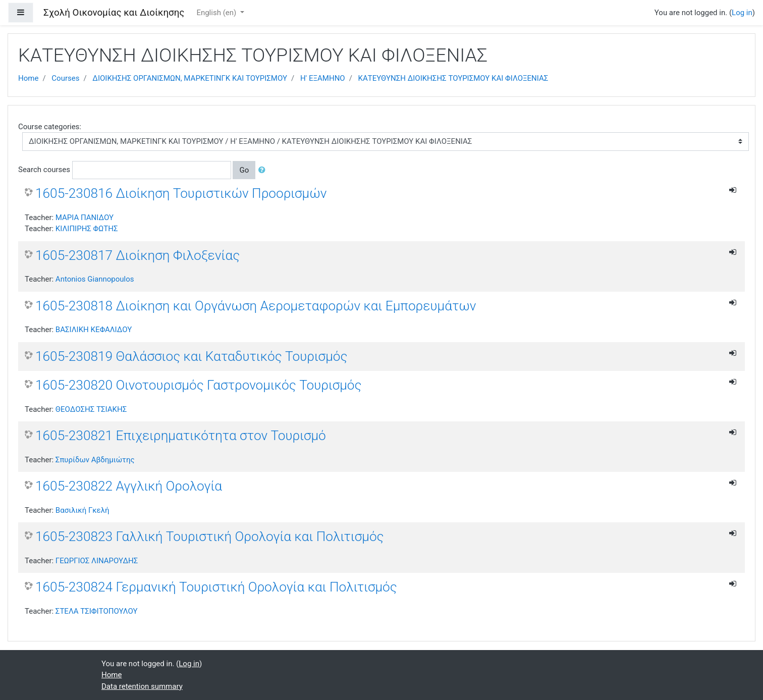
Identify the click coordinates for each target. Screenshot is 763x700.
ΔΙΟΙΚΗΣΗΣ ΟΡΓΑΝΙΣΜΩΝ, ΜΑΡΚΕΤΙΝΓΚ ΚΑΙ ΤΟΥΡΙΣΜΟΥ (190, 78)
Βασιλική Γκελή (83, 510)
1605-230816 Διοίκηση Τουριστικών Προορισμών (181, 193)
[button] (264, 170)
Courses (65, 78)
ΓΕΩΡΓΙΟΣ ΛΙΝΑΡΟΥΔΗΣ (97, 561)
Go (244, 170)
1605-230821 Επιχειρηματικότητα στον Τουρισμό (181, 436)
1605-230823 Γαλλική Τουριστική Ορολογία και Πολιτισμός (210, 536)
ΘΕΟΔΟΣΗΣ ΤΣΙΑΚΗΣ (91, 409)
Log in (742, 13)
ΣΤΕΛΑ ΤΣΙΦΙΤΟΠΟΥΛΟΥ (97, 611)
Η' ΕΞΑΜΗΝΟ (323, 78)
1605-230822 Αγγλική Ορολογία (129, 486)
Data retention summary (142, 686)
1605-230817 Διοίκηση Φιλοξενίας (138, 255)
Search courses (44, 170)
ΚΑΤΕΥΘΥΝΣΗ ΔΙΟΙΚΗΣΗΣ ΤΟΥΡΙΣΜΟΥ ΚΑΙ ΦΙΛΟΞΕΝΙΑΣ (453, 78)
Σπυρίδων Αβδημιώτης (95, 460)
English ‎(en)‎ (217, 13)
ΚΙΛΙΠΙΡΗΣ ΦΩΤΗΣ (87, 229)
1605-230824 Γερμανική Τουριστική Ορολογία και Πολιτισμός (216, 587)
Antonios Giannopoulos (95, 279)
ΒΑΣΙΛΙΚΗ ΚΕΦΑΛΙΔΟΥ (94, 330)
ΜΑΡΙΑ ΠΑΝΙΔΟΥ (85, 218)
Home (28, 78)
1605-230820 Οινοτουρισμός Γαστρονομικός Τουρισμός (199, 385)
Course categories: (50, 127)
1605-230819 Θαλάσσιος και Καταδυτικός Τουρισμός (192, 356)
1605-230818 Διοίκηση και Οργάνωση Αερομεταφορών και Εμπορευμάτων (256, 306)
